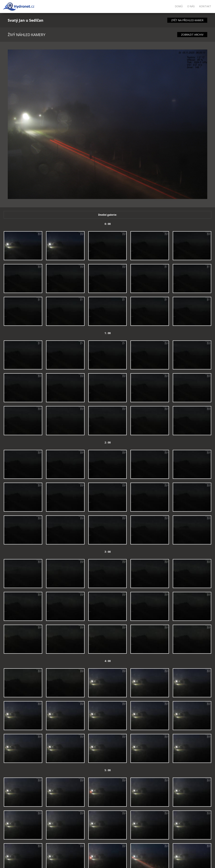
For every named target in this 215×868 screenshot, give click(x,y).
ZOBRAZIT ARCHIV (192, 35)
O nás (191, 6)
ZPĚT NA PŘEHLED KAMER (187, 20)
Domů (179, 6)
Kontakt (205, 6)
